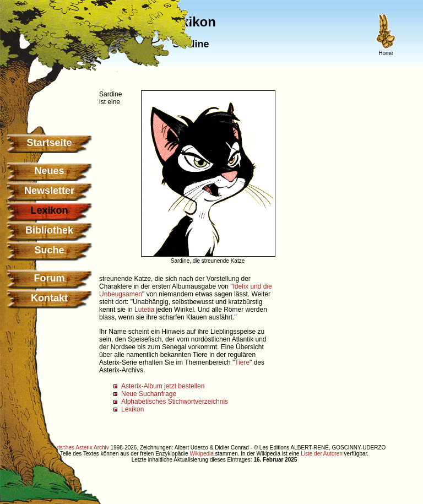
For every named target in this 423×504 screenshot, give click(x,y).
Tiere (242, 362)
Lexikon (132, 409)
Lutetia (144, 310)
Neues (49, 171)
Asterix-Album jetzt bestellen (163, 386)
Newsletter (49, 191)
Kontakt (49, 298)
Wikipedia (201, 454)
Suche (49, 250)
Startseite (49, 143)
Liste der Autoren (322, 454)
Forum (50, 278)
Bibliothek (49, 230)
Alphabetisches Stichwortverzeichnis (175, 402)
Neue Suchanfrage (149, 394)
